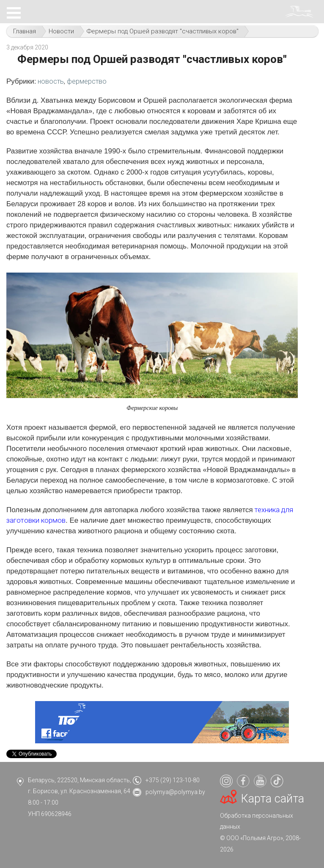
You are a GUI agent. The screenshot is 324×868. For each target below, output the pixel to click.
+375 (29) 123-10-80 (173, 780)
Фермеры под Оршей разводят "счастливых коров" (163, 31)
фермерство (87, 81)
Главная (25, 31)
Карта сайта (273, 799)
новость (51, 81)
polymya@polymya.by (175, 792)
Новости (61, 31)
